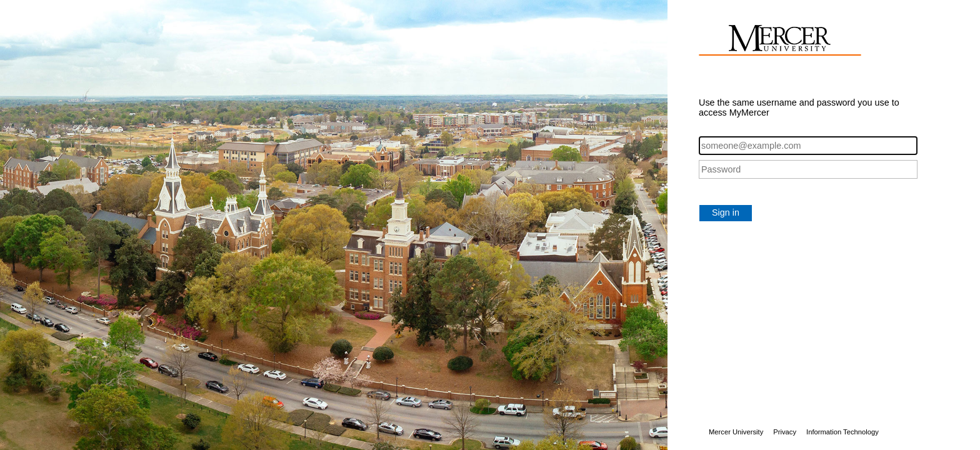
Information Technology (842, 432)
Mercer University (736, 432)
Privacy (785, 432)
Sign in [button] (726, 212)
